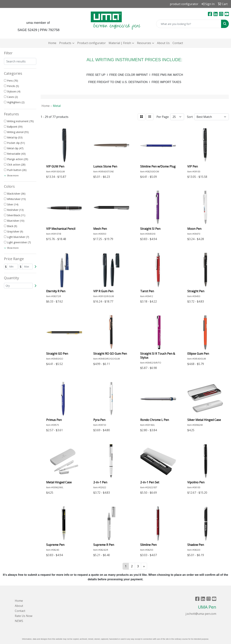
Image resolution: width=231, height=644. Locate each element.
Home (52, 43)
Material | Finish (120, 43)
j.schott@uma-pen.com (201, 614)
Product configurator (91, 43)
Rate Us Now (24, 616)
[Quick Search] (189, 24)
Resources (144, 43)
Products (65, 43)
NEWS (19, 621)
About (19, 606)
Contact (178, 43)
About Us (163, 43)
